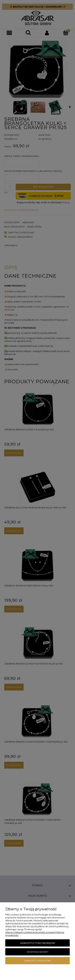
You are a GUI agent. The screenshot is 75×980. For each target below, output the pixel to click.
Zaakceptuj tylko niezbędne (38, 943)
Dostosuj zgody (38, 952)
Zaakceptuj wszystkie (37, 961)
